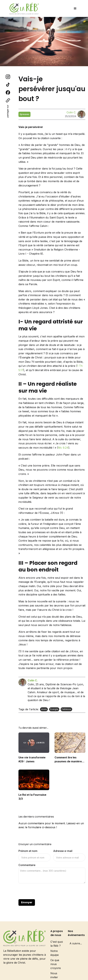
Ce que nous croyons (56, 964)
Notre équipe (55, 953)
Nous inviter (54, 975)
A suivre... (76, 943)
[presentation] (44, 891)
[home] (23, 8)
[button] (75, 9)
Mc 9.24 (63, 448)
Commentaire (27, 865)
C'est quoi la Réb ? (57, 944)
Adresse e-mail (63, 851)
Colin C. (71, 112)
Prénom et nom (28, 851)
